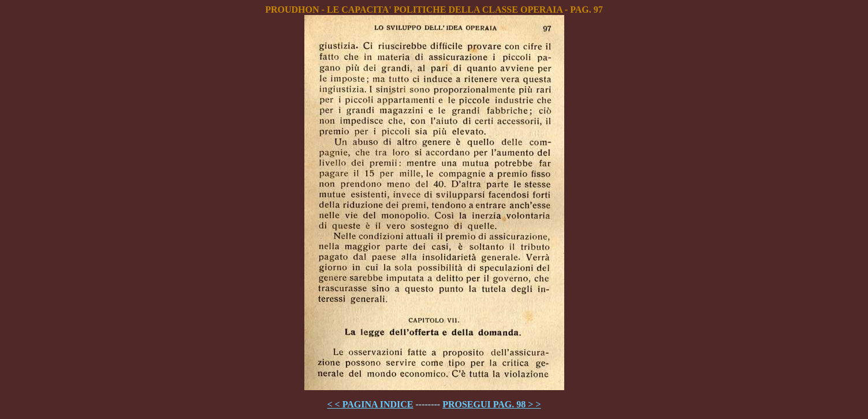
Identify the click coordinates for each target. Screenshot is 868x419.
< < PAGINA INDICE (370, 404)
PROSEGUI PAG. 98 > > (491, 404)
